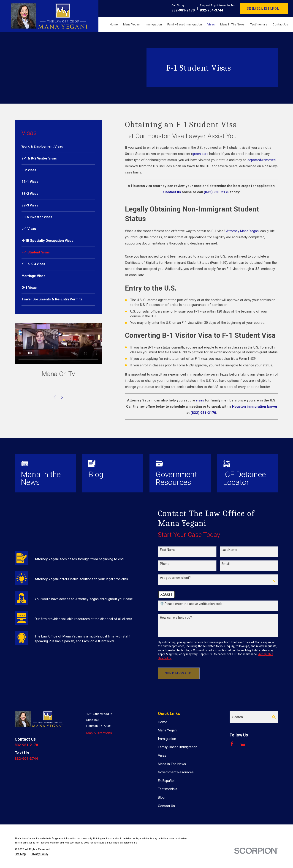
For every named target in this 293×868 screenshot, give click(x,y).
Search (238, 717)
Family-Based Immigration (178, 747)
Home (163, 722)
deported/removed (262, 160)
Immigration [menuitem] (154, 24)
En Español (166, 781)
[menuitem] (58, 147)
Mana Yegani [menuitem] (132, 24)
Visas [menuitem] (211, 24)
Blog (161, 797)
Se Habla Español (263, 8)
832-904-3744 (212, 10)
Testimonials (168, 789)
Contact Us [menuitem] (280, 24)
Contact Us (166, 806)
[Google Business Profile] (243, 744)
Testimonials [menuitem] (259, 24)
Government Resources (176, 772)
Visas (162, 755)
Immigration (167, 739)
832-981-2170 (183, 10)
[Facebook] (232, 744)
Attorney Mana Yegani (243, 231)
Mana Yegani (168, 730)
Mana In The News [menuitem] (232, 24)
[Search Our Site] (274, 717)
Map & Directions (99, 733)
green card (200, 154)
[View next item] (62, 397)
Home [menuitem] (114, 24)
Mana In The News (172, 764)
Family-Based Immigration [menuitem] (185, 24)
